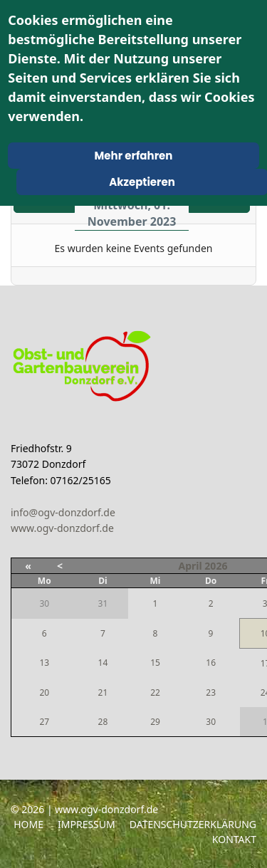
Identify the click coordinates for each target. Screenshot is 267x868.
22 (155, 692)
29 (155, 722)
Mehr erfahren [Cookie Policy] (134, 156)
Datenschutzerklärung (193, 824)
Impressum (87, 824)
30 (211, 722)
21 (103, 692)
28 (103, 722)
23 (211, 692)
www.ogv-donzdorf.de (62, 528)
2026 (216, 566)
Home (28, 824)
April (190, 566)
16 (211, 663)
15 (155, 663)
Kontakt (234, 839)
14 (103, 663)
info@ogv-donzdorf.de (63, 512)
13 (44, 663)
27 (44, 722)
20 (44, 692)
